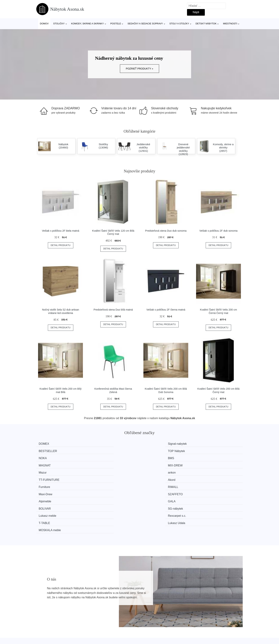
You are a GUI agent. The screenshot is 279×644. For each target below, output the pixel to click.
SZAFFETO (207, 464)
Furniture (46, 464)
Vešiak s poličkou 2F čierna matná (166, 310)
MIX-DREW (207, 451)
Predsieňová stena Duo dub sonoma (166, 231)
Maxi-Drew (153, 464)
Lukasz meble (50, 477)
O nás (197, 603)
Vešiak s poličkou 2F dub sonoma (218, 231)
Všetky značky (47, 603)
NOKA (45, 451)
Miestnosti (230, 24)
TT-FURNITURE (157, 457)
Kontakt (198, 611)
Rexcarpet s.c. (103, 477)
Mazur (45, 457)
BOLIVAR (153, 471)
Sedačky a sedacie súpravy (145, 24)
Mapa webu (123, 611)
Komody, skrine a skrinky (87, 24)
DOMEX (46, 444)
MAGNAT (153, 451)
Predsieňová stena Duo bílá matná (113, 310)
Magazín (121, 603)
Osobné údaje (124, 619)
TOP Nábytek (208, 444)
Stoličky (59, 24)
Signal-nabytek (103, 444)
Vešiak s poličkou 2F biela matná (61, 231)
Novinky (43, 611)
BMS (97, 451)
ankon (98, 457)
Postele (116, 24)
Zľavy (42, 619)
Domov (44, 24)
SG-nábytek (207, 471)
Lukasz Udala (208, 477)
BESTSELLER (156, 444)
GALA (98, 471)
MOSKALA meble (52, 484)
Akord (203, 457)
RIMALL (99, 464)
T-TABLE (152, 477)
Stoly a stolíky (179, 24)
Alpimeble (47, 471)
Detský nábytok (206, 24)
